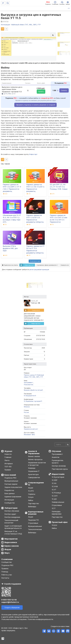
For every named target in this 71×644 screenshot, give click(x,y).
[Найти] (68, 445)
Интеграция (9, 500)
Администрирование (13, 497)
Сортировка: (47, 265)
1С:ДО (54, 499)
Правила (5, 569)
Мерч (7, 553)
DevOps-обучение (12, 511)
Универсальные (58, 502)
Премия (8, 470)
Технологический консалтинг (11, 522)
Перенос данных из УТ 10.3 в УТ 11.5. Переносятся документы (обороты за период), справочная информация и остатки (35, 253)
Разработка (9, 490)
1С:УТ (54, 490)
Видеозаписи (11, 542)
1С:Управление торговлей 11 (33, 401)
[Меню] (3, 3)
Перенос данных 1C (30, 375)
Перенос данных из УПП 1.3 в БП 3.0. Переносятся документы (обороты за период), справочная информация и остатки (35, 222)
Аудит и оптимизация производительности (13, 527)
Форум (8, 549)
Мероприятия (11, 539)
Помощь (5, 572)
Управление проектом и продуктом (37, 464)
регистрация (34, 270)
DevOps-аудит (10, 514)
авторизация (44, 270)
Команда (32, 468)
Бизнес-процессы (35, 459)
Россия (26, 412)
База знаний (10, 475)
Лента (7, 460)
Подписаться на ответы (10, 265)
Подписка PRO (10, 478)
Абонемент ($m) (29, 435)
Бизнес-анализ (34, 456)
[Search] (62, 445)
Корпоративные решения (36, 513)
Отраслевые (33, 523)
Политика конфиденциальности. (40, 619)
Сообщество (10, 503)
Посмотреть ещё (35, 261)
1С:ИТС (31, 491)
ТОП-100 (8, 467)
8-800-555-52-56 (9, 600)
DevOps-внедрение (12, 517)
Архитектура (33, 474)
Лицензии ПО (33, 520)
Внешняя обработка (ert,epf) (33, 390)
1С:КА (54, 483)
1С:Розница (56, 493)
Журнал (8, 451)
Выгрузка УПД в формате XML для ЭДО (10, 248)
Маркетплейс (58, 474)
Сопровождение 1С (36, 484)
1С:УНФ (55, 486)
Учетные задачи (11, 484)
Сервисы (32, 494)
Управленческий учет (31, 429)
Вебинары (32, 507)
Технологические (35, 529)
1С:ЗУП (55, 496)
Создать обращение (12, 607)
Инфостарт (33, 154)
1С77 (54, 508)
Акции (31, 488)
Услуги (31, 497)
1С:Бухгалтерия (58, 477)
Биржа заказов (12, 546)
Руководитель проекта (58, 462)
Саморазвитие (34, 477)
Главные (8, 457)
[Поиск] (8, 3)
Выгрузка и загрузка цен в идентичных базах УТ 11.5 (31, 16)
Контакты (5, 578)
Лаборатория (11, 508)
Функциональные (11, 481)
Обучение (56, 451)
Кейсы (31, 500)
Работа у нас (7, 575)
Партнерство (34, 503)
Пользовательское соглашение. (14, 619)
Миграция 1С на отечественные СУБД (13, 533)
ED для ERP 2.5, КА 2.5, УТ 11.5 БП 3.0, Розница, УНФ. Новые (59, 187)
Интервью (9, 464)
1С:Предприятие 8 (30, 396)
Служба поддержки (13, 584)
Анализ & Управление (34, 452)
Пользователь (29, 385)
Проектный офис (60, 522)
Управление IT (34, 471)
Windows (27, 407)
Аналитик (56, 457)
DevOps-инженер (59, 466)
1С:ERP (55, 480)
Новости (8, 454)
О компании (7, 559)
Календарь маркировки (57, 513)
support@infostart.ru (10, 602)
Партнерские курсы (60, 469)
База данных (10, 493)
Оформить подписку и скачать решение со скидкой (35, 105)
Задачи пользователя (13, 487)
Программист (29, 383)
